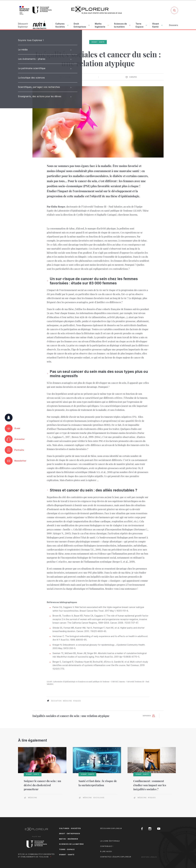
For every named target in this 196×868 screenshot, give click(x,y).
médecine (67, 701)
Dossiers (174, 25)
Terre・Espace (67, 849)
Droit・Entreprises (70, 834)
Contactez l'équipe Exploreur (116, 857)
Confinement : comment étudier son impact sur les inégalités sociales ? (150, 785)
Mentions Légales (149, 857)
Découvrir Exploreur (111, 828)
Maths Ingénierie (102, 25)
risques (77, 701)
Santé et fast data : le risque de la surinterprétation (98, 783)
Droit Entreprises (82, 25)
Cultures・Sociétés (70, 828)
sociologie (99, 798)
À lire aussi (106, 851)
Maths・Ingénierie (69, 839)
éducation (56, 701)
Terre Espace (141, 25)
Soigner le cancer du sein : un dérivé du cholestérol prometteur (42, 785)
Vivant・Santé (98, 42)
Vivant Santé (157, 25)
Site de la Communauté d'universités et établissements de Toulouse (36, 856)
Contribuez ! (107, 846)
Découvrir (23, 25)
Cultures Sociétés (62, 25)
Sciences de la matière (122, 25)
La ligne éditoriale (110, 841)
